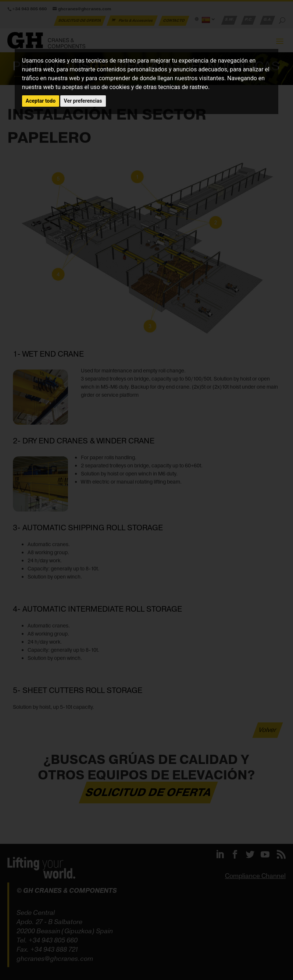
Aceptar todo (41, 101)
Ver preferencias (83, 101)
